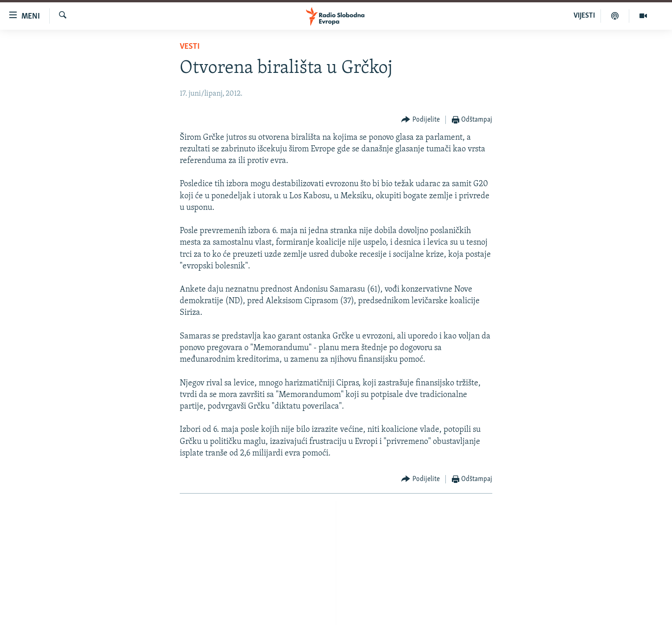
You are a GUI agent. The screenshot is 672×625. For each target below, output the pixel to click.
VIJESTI (584, 16)
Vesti (190, 47)
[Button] (421, 120)
